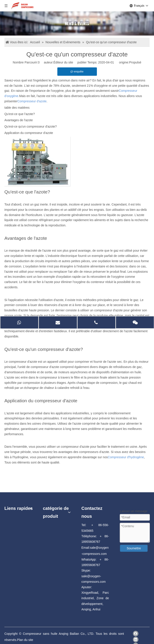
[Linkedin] (136, 639)
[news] (77, 23)
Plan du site (25, 640)
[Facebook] (136, 634)
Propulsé (135, 62)
